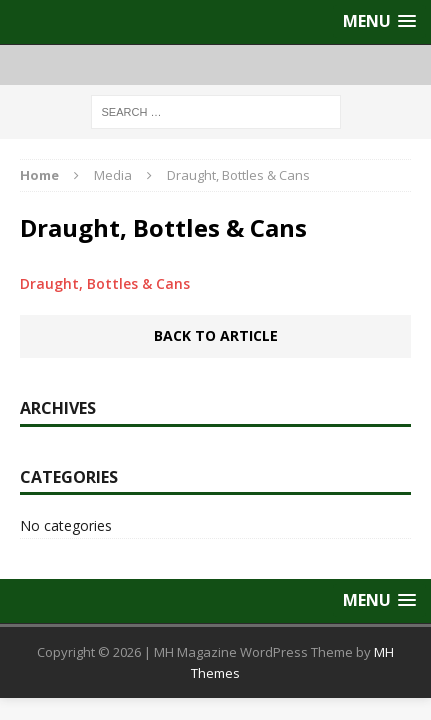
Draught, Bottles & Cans (105, 283)
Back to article (216, 335)
